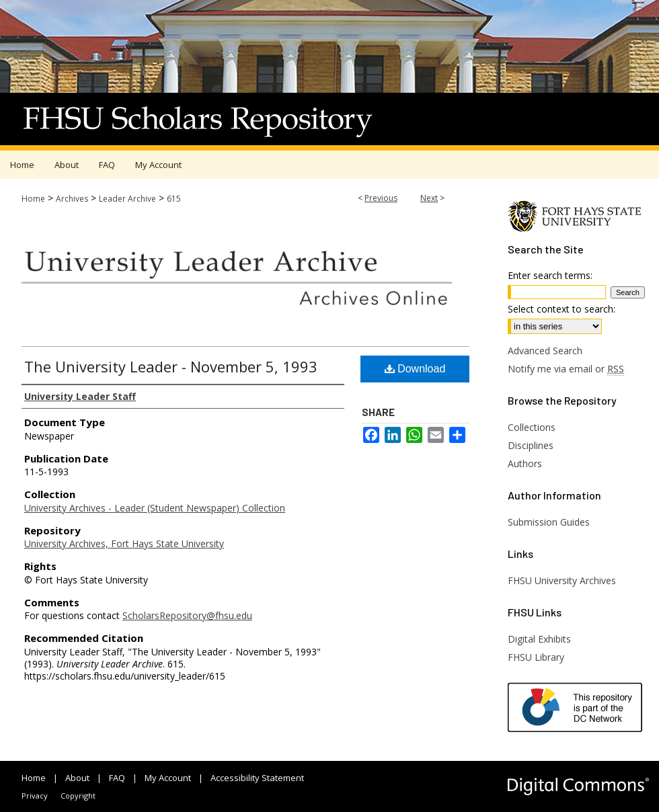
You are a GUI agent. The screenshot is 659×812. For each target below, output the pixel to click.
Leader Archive (127, 199)
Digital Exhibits (539, 639)
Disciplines (531, 445)
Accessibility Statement (257, 778)
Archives (72, 199)
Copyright (78, 796)
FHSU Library (536, 657)
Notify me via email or (566, 369)
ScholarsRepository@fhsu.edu (187, 615)
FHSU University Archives (562, 580)
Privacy (35, 796)
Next (429, 198)
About (77, 778)
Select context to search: (561, 309)
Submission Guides (549, 522)
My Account (168, 778)
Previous (381, 198)
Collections (532, 427)
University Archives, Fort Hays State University (124, 543)
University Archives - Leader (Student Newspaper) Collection (155, 508)
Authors (525, 463)
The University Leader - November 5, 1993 (171, 366)
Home (33, 199)
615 (174, 199)
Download (415, 369)
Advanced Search (545, 351)
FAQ (117, 778)
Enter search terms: (550, 275)
